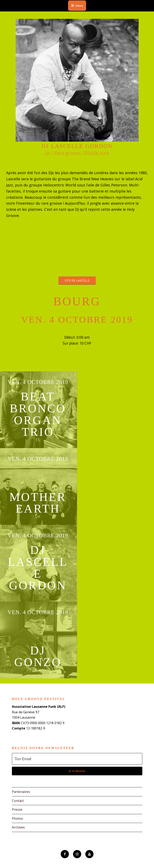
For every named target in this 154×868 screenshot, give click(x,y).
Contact (18, 801)
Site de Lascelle (77, 280)
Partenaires (21, 792)
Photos (17, 818)
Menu (77, 6)
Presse (17, 809)
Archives (18, 827)
